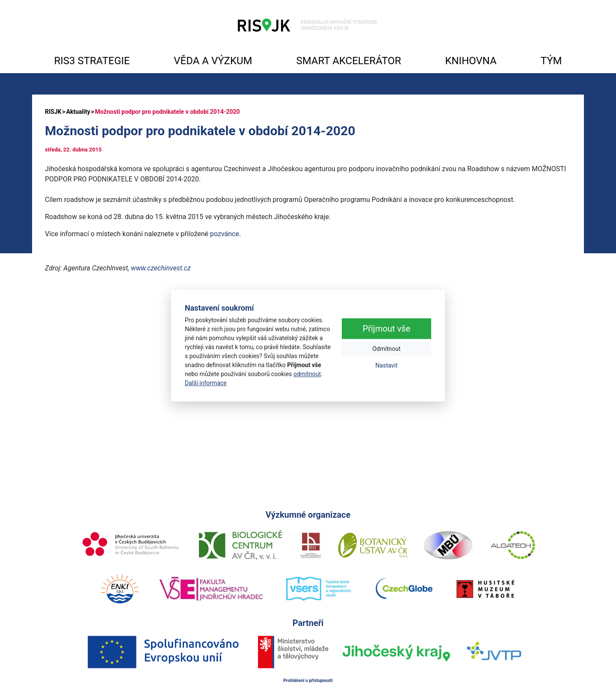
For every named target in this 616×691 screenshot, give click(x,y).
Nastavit (387, 366)
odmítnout (307, 374)
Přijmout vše (386, 329)
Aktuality (78, 112)
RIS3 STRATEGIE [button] (92, 61)
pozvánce (225, 234)
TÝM (551, 61)
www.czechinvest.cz (161, 268)
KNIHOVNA (471, 61)
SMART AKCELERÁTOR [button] (348, 61)
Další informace (206, 383)
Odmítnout (386, 349)
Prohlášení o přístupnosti (308, 681)
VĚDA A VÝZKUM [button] (213, 61)
